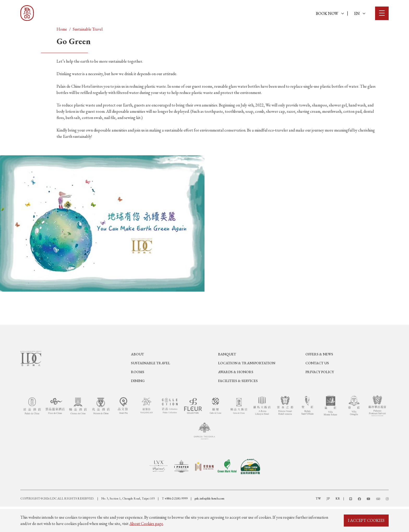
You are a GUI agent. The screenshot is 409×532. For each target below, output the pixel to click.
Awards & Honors (236, 385)
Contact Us (317, 376)
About (137, 368)
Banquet (227, 368)
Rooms (138, 385)
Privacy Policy (320, 385)
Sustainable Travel (88, 29)
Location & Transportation (247, 376)
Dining (138, 394)
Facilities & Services (238, 394)
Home (62, 29)
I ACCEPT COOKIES (366, 520)
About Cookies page (146, 524)
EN (360, 13)
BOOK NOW (330, 13)
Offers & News (319, 368)
